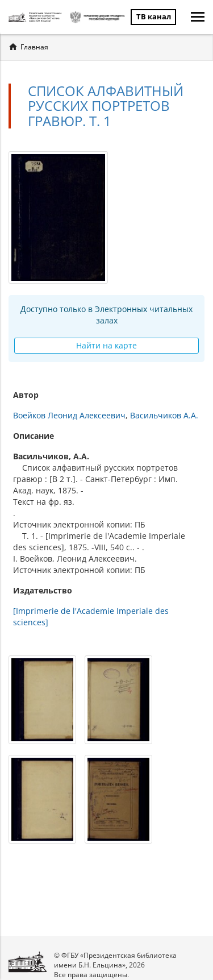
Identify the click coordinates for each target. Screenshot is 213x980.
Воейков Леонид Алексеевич (69, 415)
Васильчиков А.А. (164, 415)
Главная (34, 47)
